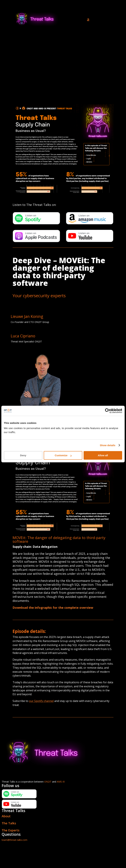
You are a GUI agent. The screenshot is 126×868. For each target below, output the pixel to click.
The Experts (11, 830)
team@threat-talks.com (14, 840)
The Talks (9, 823)
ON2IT (48, 782)
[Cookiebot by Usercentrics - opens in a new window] (107, 411)
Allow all (103, 455)
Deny (23, 455)
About (6, 816)
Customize (63, 455)
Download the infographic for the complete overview (53, 608)
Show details (108, 445)
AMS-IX (61, 782)
